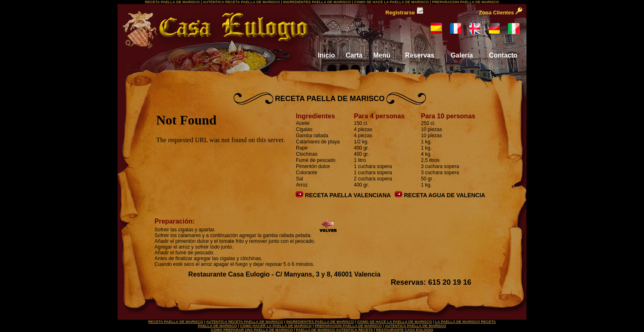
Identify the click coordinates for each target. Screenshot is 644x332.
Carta (354, 55)
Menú (382, 55)
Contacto (503, 55)
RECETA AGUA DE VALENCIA (440, 195)
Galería (462, 55)
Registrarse (405, 13)
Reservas (420, 55)
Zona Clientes (501, 13)
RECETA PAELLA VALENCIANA (343, 195)
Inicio (326, 55)
